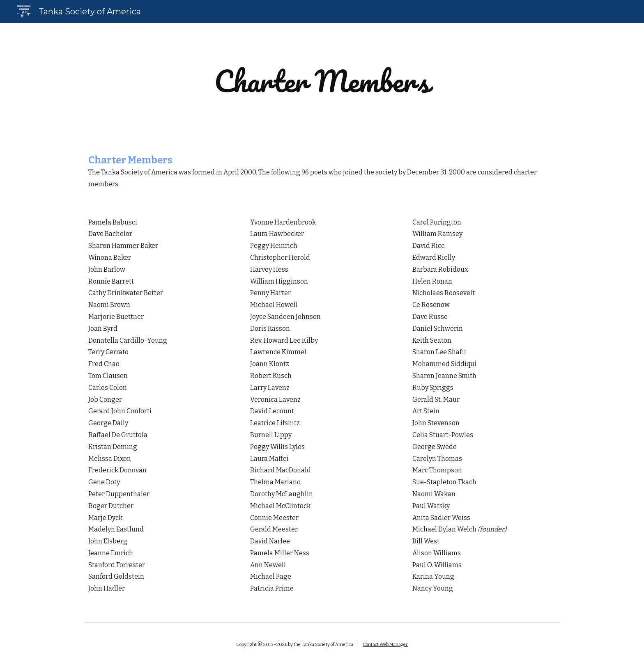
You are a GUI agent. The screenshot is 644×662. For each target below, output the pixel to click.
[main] (322, 81)
